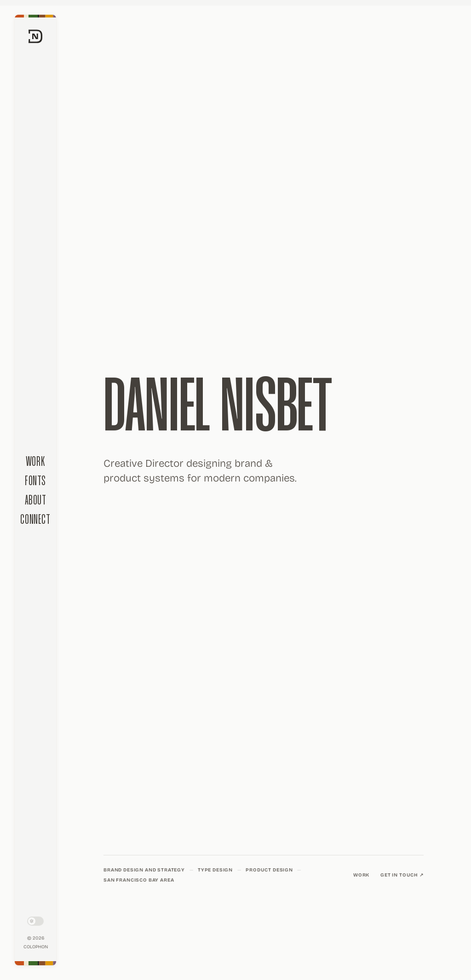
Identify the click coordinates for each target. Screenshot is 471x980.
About (36, 501)
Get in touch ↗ (402, 875)
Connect (35, 520)
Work (35, 462)
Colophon (36, 947)
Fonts (35, 481)
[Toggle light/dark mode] (35, 921)
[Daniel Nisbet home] (35, 183)
